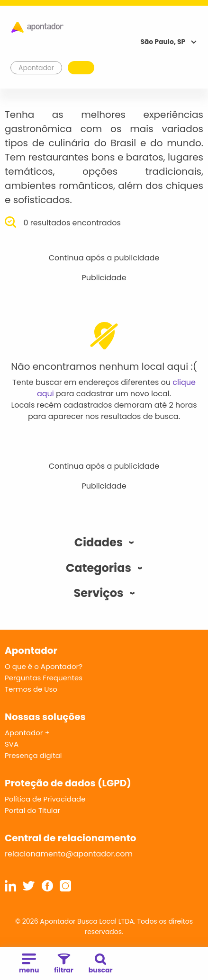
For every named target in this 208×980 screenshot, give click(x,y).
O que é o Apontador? (44, 666)
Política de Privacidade (45, 799)
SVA (12, 744)
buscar (101, 964)
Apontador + (27, 733)
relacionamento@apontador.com (69, 854)
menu (29, 964)
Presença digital (33, 755)
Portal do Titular (32, 810)
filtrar (63, 964)
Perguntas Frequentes (44, 678)
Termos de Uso (31, 689)
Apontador (36, 68)
